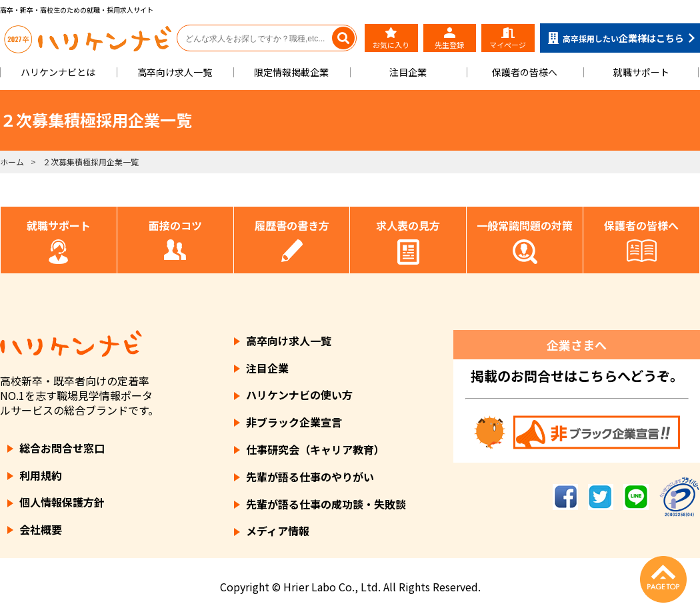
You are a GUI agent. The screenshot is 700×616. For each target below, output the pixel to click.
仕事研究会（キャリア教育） (315, 449)
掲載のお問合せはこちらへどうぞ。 (577, 376)
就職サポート (641, 72)
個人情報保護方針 (62, 502)
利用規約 (41, 475)
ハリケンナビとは (58, 72)
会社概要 (41, 529)
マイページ (508, 39)
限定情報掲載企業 (291, 72)
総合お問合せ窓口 (62, 448)
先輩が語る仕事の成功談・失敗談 (326, 504)
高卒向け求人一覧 (175, 72)
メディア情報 (278, 531)
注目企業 (408, 72)
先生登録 (449, 39)
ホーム (12, 162)
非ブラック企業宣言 (294, 422)
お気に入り (391, 39)
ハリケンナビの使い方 (299, 395)
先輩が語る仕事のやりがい (310, 477)
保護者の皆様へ (525, 72)
